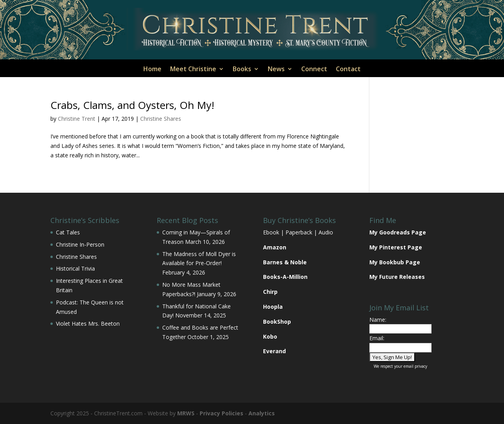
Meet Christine (193, 70)
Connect (314, 70)
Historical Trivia (75, 268)
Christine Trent (77, 119)
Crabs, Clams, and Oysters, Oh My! (132, 105)
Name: (378, 320)
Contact (348, 70)
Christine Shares (161, 119)
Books (242, 70)
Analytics (262, 413)
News (276, 70)
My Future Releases (397, 277)
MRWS (186, 413)
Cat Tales (68, 232)
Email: (377, 338)
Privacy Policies (221, 413)
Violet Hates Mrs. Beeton (88, 324)
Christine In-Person (80, 244)
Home (152, 70)
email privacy (415, 366)
